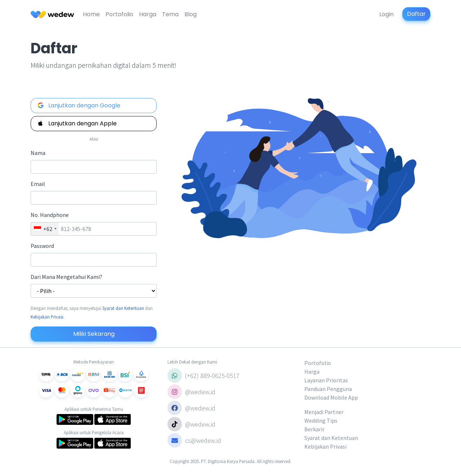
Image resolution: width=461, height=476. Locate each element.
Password (42, 246)
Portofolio (119, 14)
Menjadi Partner (324, 412)
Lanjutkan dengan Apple (77, 123)
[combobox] (45, 229)
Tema (170, 14)
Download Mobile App (331, 397)
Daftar (416, 14)
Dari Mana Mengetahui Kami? (66, 277)
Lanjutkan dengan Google (79, 105)
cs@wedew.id (194, 440)
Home (91, 14)
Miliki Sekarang (94, 334)
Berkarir (314, 429)
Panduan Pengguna (328, 389)
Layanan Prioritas (326, 380)
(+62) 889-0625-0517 (203, 375)
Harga (148, 14)
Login (386, 14)
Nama (38, 153)
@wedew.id (191, 392)
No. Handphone (50, 215)
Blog (191, 14)
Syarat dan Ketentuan (123, 308)
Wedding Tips (321, 421)
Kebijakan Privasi (47, 317)
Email (38, 184)
